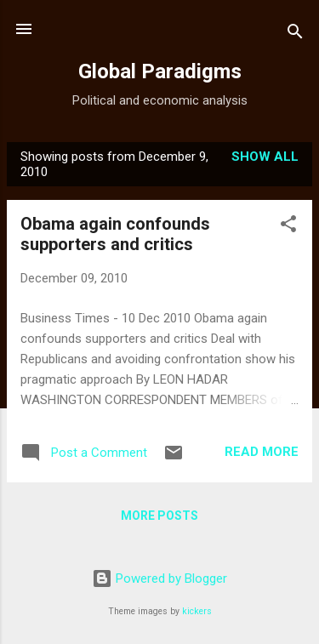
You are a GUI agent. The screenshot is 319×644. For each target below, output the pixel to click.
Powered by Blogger (159, 578)
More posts (159, 516)
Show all (265, 157)
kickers (197, 611)
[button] (288, 227)
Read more (262, 452)
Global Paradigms (160, 71)
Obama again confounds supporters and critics (115, 234)
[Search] (295, 34)
